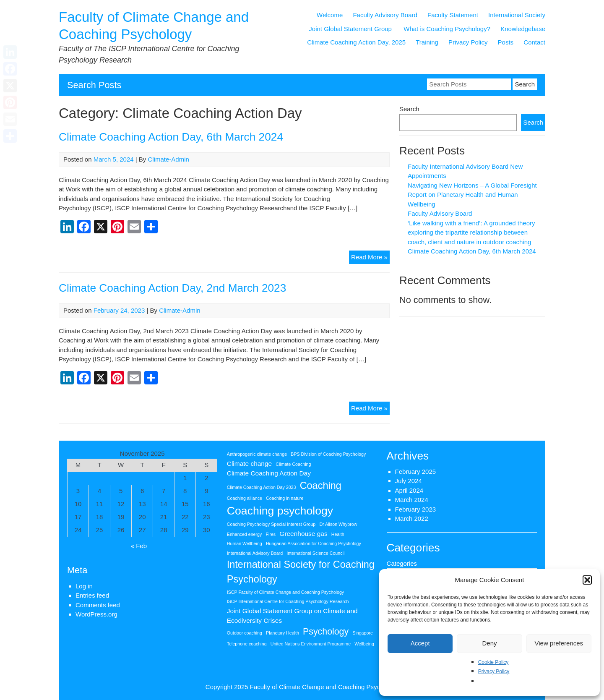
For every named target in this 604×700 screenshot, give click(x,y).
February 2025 (416, 471)
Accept (420, 643)
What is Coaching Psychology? (447, 29)
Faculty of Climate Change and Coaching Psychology (324, 687)
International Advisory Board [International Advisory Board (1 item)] (255, 553)
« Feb (139, 546)
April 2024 (409, 490)
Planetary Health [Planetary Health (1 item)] (282, 633)
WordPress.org (96, 614)
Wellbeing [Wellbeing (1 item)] (364, 644)
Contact (534, 42)
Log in (84, 586)
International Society (517, 15)
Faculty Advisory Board (385, 15)
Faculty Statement (453, 15)
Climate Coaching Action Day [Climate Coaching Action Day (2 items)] (269, 473)
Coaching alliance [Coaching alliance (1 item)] (245, 498)
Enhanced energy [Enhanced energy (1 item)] (245, 534)
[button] (587, 580)
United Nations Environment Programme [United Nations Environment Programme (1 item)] (311, 644)
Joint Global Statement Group (351, 29)
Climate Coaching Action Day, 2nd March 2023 (172, 288)
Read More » (370, 258)
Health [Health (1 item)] (338, 534)
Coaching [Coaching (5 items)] (321, 486)
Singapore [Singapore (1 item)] (363, 633)
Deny (489, 643)
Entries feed (92, 595)
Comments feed (98, 605)
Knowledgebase (523, 29)
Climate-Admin (169, 159)
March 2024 (412, 500)
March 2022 (412, 518)
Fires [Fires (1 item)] (271, 534)
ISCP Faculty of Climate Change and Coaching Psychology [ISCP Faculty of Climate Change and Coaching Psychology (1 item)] (285, 592)
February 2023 (416, 509)
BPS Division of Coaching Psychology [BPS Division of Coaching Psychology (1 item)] (328, 454)
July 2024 (409, 481)
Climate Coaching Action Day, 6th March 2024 (171, 137)
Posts (506, 42)
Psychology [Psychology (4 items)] (326, 632)
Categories (402, 563)
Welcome (330, 15)
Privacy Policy (494, 671)
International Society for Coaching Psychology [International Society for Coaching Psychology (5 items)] (301, 572)
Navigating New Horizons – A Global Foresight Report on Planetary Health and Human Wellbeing (472, 195)
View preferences (559, 643)
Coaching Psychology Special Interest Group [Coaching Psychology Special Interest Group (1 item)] (271, 524)
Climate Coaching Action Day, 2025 (356, 42)
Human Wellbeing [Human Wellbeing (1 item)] (245, 543)
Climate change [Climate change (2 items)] (249, 464)
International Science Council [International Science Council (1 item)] (315, 553)
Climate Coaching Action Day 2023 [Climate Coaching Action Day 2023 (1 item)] (262, 487)
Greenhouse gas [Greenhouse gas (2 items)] (303, 534)
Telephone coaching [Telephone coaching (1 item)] (247, 644)
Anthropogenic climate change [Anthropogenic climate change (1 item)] (257, 454)
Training (427, 42)
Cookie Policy (493, 662)
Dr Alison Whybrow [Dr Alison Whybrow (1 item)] (338, 524)
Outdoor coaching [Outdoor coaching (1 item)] (245, 633)
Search (409, 109)
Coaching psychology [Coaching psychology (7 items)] (280, 511)
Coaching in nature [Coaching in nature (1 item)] (285, 498)
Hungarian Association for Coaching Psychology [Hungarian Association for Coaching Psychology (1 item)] (314, 543)
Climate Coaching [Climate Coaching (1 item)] (293, 464)
